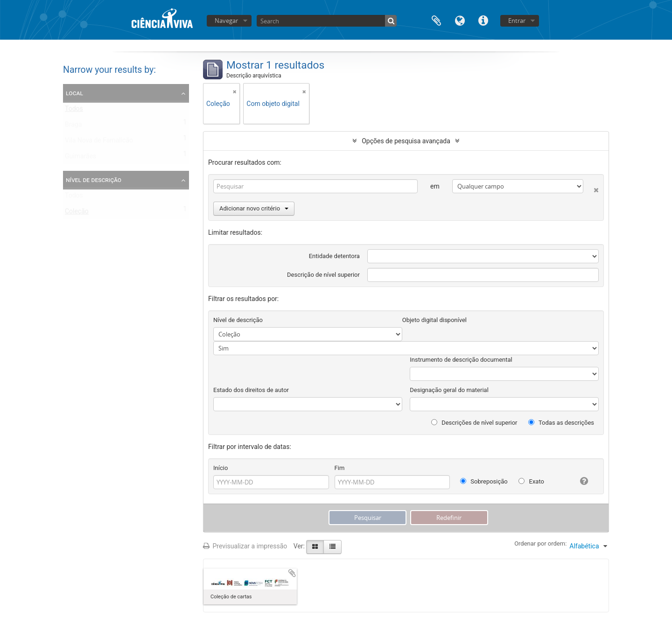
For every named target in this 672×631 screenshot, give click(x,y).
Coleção (77, 213)
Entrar (517, 21)
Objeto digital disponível (434, 320)
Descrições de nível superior (474, 423)
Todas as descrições (561, 423)
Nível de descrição (94, 180)
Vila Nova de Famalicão (99, 142)
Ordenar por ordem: (540, 543)
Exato (531, 481)
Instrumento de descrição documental (461, 360)
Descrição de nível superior (323, 275)
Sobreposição (484, 481)
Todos (74, 111)
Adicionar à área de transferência (292, 573)
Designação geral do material (449, 390)
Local (74, 93)
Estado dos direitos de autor (251, 390)
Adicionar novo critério (254, 208)
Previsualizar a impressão (245, 546)
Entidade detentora (334, 256)
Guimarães (80, 158)
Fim (340, 468)
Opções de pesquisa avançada (406, 141)
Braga (73, 126)
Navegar (226, 21)
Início (220, 468)
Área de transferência (436, 20)
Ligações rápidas (483, 20)
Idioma (460, 20)
